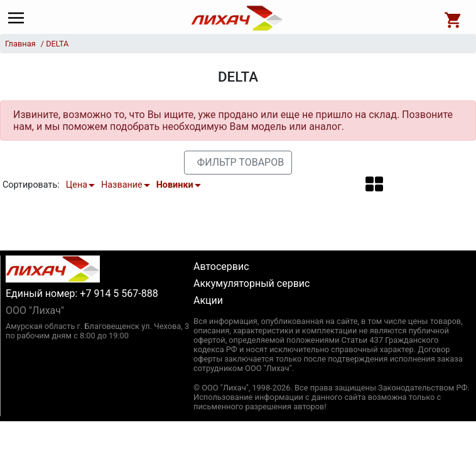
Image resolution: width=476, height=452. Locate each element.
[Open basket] (453, 18)
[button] (374, 184)
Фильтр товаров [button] (241, 162)
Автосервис (221, 266)
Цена (77, 185)
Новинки (175, 185)
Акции (208, 300)
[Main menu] (19, 18)
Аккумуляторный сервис (252, 283)
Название (122, 185)
